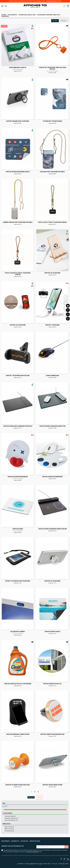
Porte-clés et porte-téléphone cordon (52, 222)
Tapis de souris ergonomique (18, 477)
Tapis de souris (18, 529)
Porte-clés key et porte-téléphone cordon (18, 274)
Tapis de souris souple (52, 632)
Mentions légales (47, 864)
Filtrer (55, 21)
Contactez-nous (35, 841)
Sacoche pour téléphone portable (52, 172)
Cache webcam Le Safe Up (18, 68)
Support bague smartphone (52, 785)
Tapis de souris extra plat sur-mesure (18, 684)
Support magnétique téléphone (18, 121)
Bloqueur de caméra (18, 632)
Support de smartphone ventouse (18, 785)
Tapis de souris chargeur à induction (52, 426)
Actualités (24, 841)
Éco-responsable (9, 831)
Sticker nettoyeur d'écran (52, 121)
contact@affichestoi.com (54, 1)
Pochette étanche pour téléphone (18, 581)
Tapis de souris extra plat (52, 684)
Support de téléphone (52, 273)
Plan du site (55, 864)
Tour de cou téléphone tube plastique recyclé (52, 68)
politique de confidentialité (32, 852)
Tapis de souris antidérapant (52, 477)
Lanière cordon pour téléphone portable (18, 222)
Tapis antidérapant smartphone (18, 734)
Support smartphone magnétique (52, 734)
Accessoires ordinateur (11, 818)
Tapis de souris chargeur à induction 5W (52, 529)
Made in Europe (9, 827)
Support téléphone (52, 325)
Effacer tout (31, 797)
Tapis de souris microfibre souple (18, 172)
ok (39, 797)
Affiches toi (15, 841)
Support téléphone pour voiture (18, 376)
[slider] (3, 810)
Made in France (9, 829)
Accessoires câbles (10, 816)
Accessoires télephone (11, 820)
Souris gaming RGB (52, 376)
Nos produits (6, 841)
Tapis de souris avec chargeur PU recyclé (18, 426)
